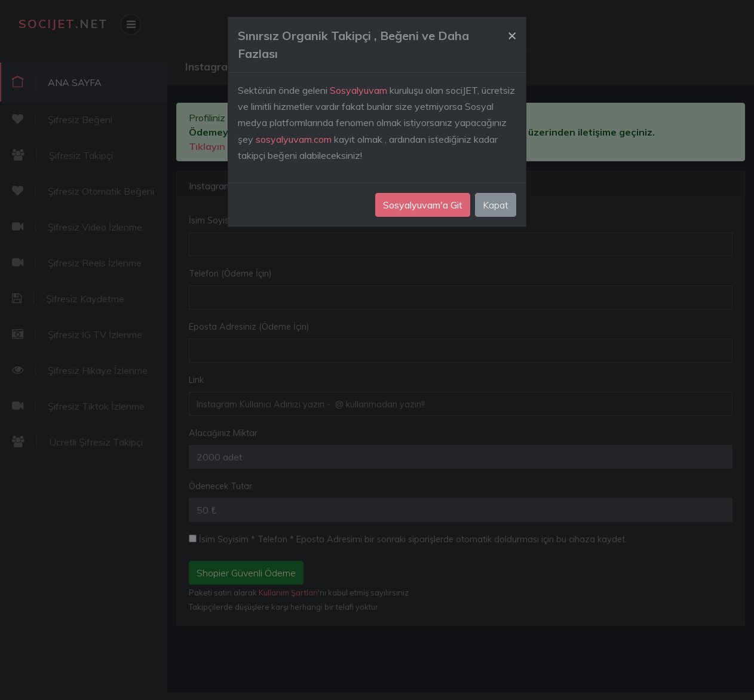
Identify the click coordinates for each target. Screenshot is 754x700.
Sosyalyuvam (358, 90)
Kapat (496, 205)
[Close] (512, 34)
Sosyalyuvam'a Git (423, 205)
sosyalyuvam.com (294, 139)
